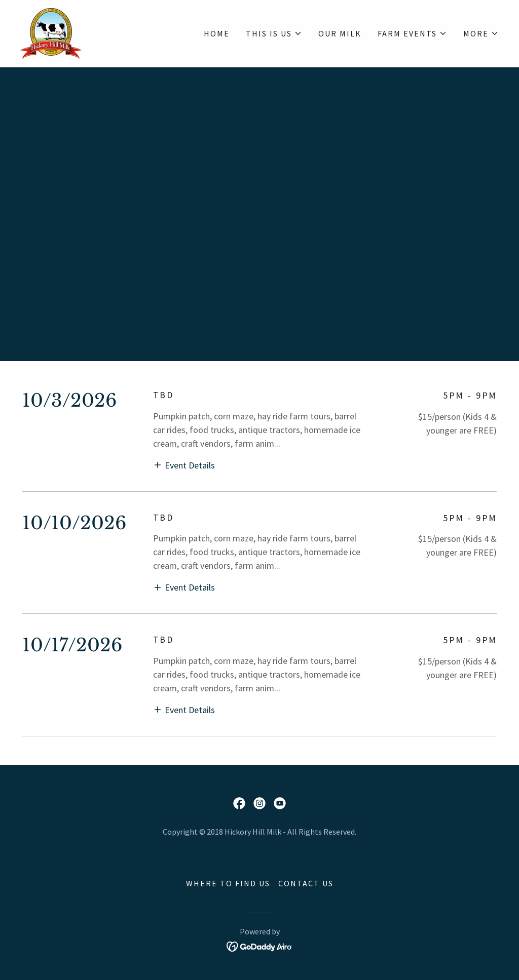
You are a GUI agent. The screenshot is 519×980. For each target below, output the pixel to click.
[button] (274, 33)
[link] (51, 32)
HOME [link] (217, 33)
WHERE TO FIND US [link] (228, 883)
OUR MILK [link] (340, 33)
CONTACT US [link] (306, 883)
